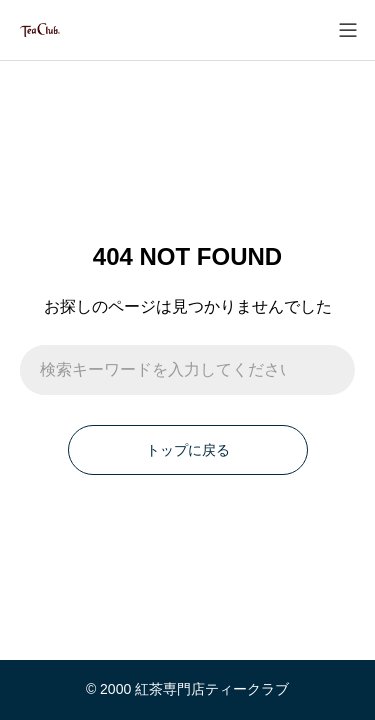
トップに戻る (188, 450)
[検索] (330, 370)
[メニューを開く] (347, 30)
